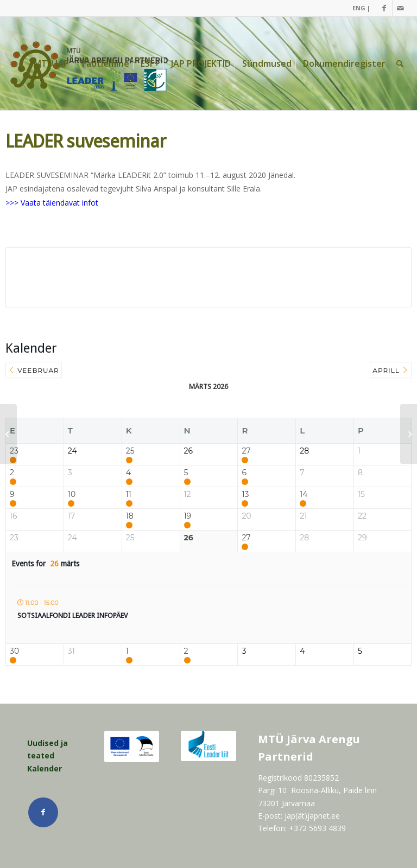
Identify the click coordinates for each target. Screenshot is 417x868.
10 (72, 494)
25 (130, 451)
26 (189, 538)
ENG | (361, 8)
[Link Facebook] (384, 8)
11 (129, 494)
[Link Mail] (401, 8)
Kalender (45, 768)
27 (246, 451)
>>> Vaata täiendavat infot (52, 203)
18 (130, 516)
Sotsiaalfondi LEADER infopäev (72, 615)
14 (304, 494)
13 (245, 494)
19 (188, 516)
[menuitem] (359, 8)
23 (14, 451)
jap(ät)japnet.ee (312, 816)
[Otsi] (400, 63)
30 (14, 651)
